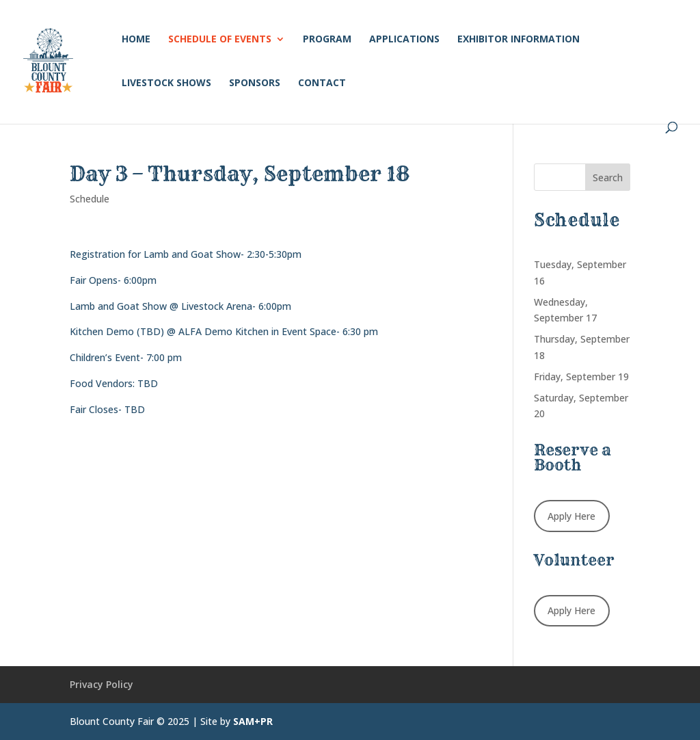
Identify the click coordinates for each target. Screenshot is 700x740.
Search (608, 177)
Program (327, 40)
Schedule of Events (220, 40)
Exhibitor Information (519, 40)
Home (136, 40)
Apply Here (571, 516)
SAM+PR (253, 721)
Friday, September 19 (581, 376)
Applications (404, 40)
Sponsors (255, 83)
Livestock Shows (166, 83)
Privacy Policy (102, 684)
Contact (322, 83)
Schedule (90, 199)
